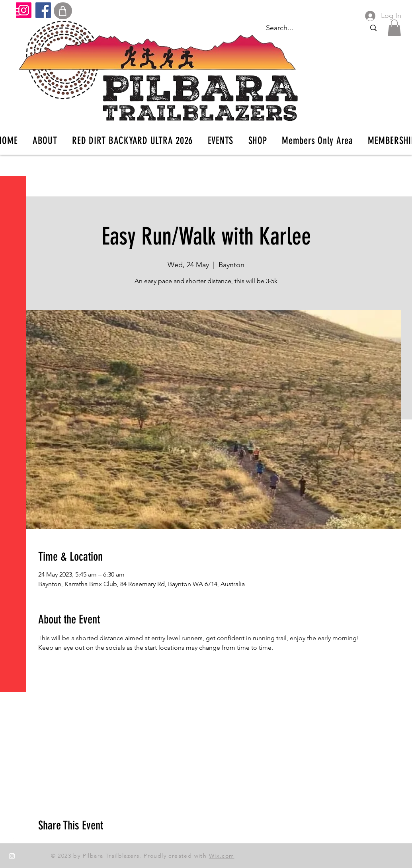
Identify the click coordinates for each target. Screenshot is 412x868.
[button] (14, 12)
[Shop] (63, 11)
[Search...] (373, 28)
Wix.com (222, 856)
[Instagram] (24, 10)
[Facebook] (43, 10)
